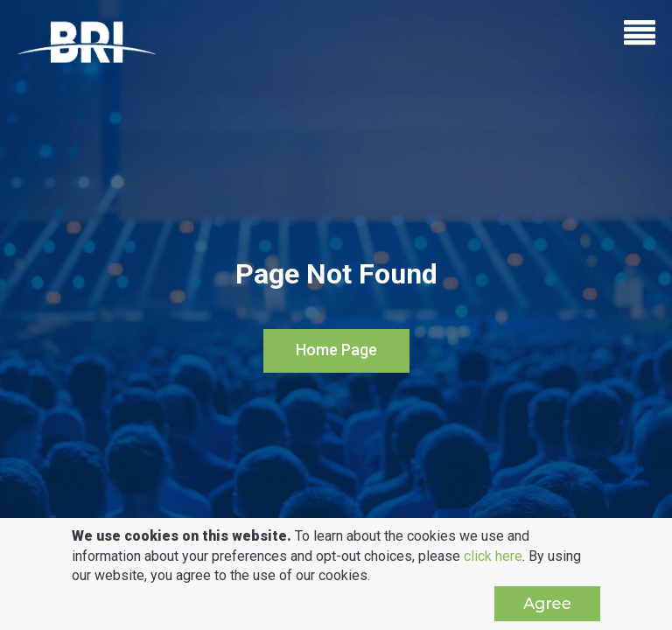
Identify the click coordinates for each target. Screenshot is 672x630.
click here (493, 556)
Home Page (336, 350)
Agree (547, 604)
